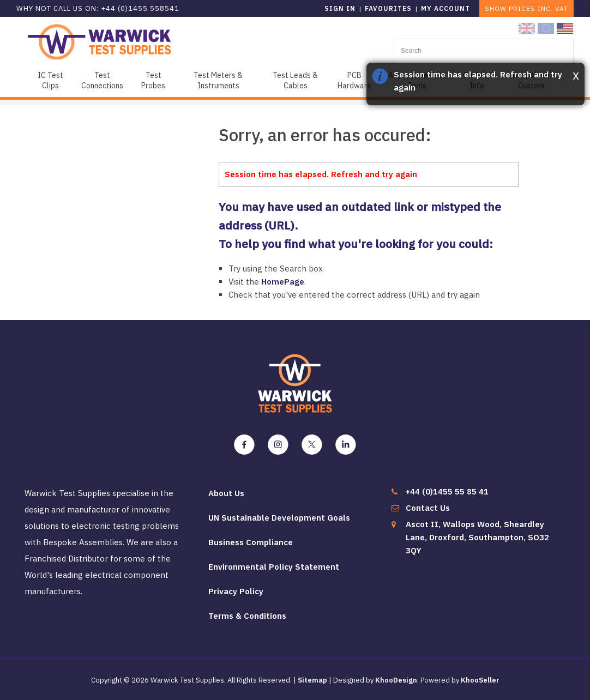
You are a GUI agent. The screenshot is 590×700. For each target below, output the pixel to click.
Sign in (340, 8)
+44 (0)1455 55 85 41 (447, 491)
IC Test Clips (50, 80)
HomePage (283, 282)
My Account (445, 8)
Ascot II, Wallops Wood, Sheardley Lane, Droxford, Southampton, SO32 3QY (477, 537)
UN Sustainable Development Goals (279, 518)
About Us (226, 493)
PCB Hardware (354, 80)
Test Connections (102, 80)
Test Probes (153, 80)
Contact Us (428, 508)
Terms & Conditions (247, 616)
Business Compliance (251, 542)
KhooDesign (396, 680)
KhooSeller (480, 680)
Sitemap (312, 680)
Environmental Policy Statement (274, 567)
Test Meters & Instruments (218, 80)
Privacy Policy (236, 591)
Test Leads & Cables (295, 80)
